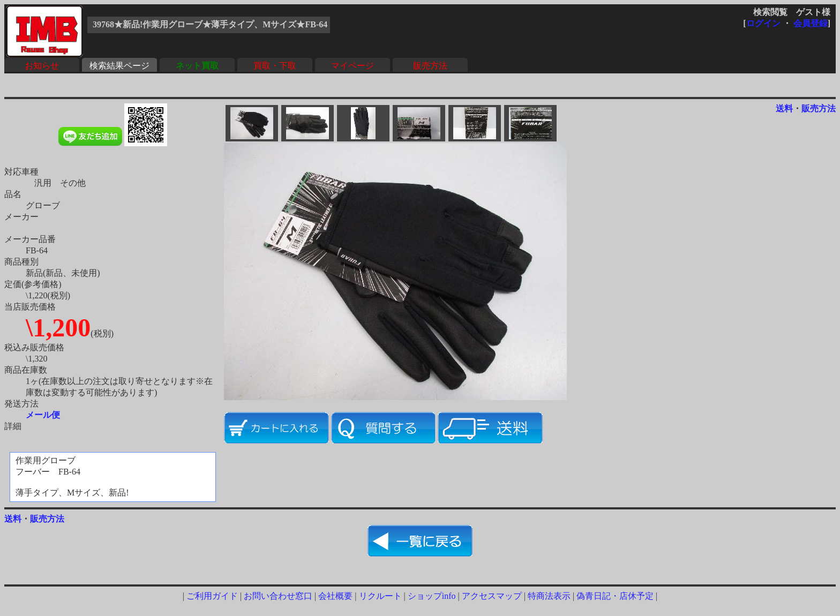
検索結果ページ (119, 66)
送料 (784, 108)
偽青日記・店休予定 (615, 596)
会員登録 (811, 23)
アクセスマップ (492, 596)
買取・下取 (275, 66)
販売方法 (430, 66)
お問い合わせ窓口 (278, 596)
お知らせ (42, 66)
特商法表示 (549, 596)
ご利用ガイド (212, 596)
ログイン (763, 23)
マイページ (352, 66)
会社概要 (335, 596)
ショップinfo (432, 596)
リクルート (380, 596)
